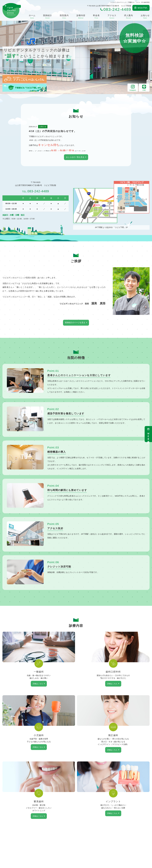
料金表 (96, 17)
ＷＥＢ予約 (148, 434)
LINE (144, 88)
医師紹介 (48, 17)
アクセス (112, 17)
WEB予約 (141, 8)
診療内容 (81, 17)
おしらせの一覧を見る (75, 157)
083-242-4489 (36, 191)
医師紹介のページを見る (75, 323)
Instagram (133, 88)
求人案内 (128, 17)
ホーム (32, 17)
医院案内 (64, 17)
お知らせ (145, 17)
